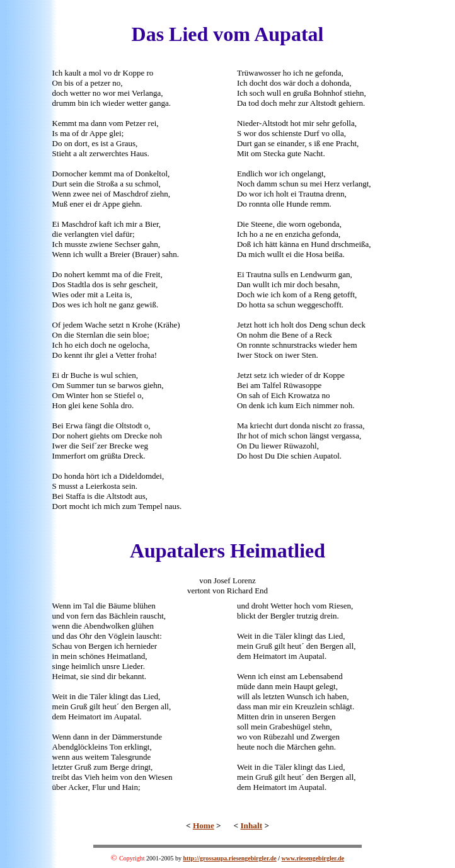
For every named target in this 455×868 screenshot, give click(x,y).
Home (204, 825)
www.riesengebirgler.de (313, 858)
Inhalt (251, 825)
